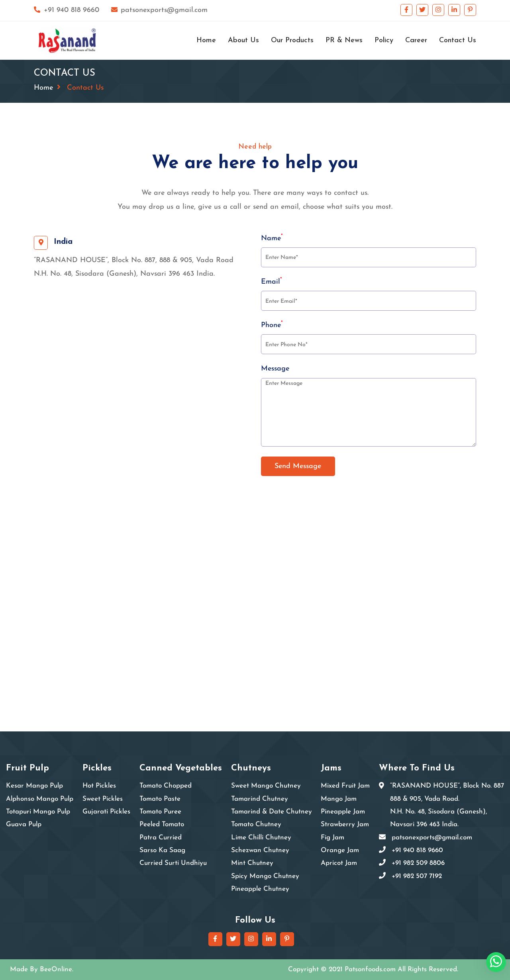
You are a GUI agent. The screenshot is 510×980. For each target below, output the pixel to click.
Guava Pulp (24, 824)
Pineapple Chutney (260, 889)
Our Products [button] (292, 40)
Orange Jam (340, 850)
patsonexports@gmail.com (160, 10)
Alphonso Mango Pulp (40, 799)
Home (206, 40)
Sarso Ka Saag (162, 850)
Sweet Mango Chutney (266, 786)
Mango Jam (339, 799)
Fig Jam (332, 838)
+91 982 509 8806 (418, 863)
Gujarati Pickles (106, 812)
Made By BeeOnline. (42, 969)
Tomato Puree (160, 812)
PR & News (344, 40)
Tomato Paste (160, 799)
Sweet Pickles (103, 799)
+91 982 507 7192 (417, 876)
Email (272, 281)
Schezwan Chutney (260, 850)
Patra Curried (161, 838)
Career (416, 40)
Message (275, 369)
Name (272, 238)
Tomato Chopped (166, 786)
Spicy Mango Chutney (265, 876)
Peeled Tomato (162, 824)
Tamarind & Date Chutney (272, 812)
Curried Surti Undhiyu (173, 863)
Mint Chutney (252, 863)
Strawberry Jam (345, 824)
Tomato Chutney (256, 824)
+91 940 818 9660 (67, 10)
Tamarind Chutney (260, 799)
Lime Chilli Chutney (261, 838)
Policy (384, 40)
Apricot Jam (339, 863)
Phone (272, 325)
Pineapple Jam (343, 812)
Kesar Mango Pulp (34, 786)
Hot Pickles (99, 786)
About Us (243, 40)
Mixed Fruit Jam (345, 786)
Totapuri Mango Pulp (38, 812)
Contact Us (458, 40)
